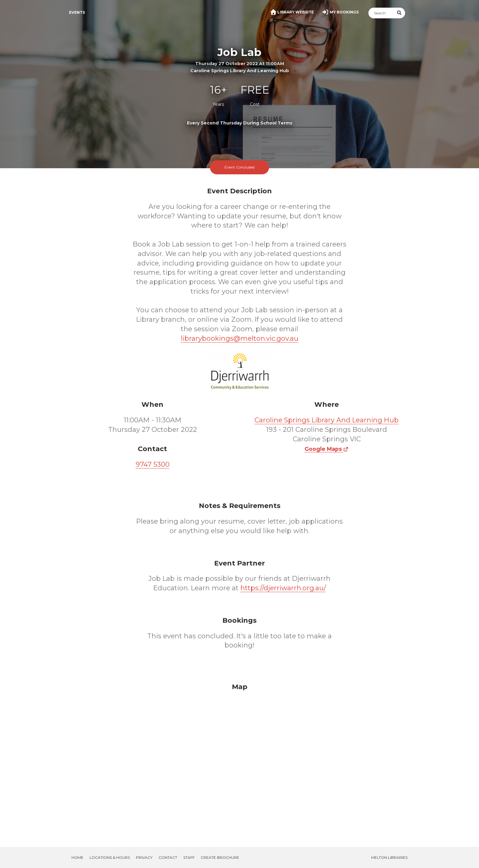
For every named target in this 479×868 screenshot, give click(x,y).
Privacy (144, 857)
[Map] (239, 758)
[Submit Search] (400, 13)
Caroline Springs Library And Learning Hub (327, 420)
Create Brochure (220, 857)
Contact (168, 857)
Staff (189, 857)
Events (77, 12)
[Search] (381, 13)
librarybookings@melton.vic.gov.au (240, 338)
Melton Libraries (389, 857)
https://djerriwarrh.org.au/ (283, 588)
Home (77, 857)
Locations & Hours (110, 857)
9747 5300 (153, 464)
